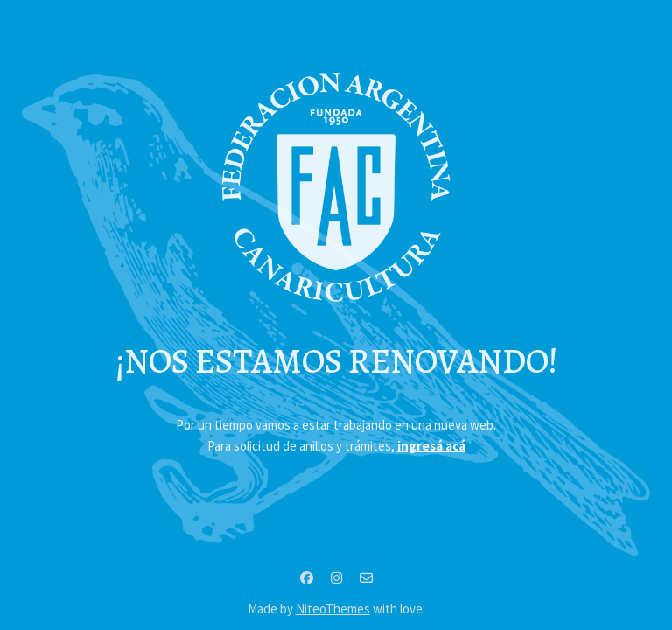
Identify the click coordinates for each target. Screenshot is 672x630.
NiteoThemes (333, 609)
